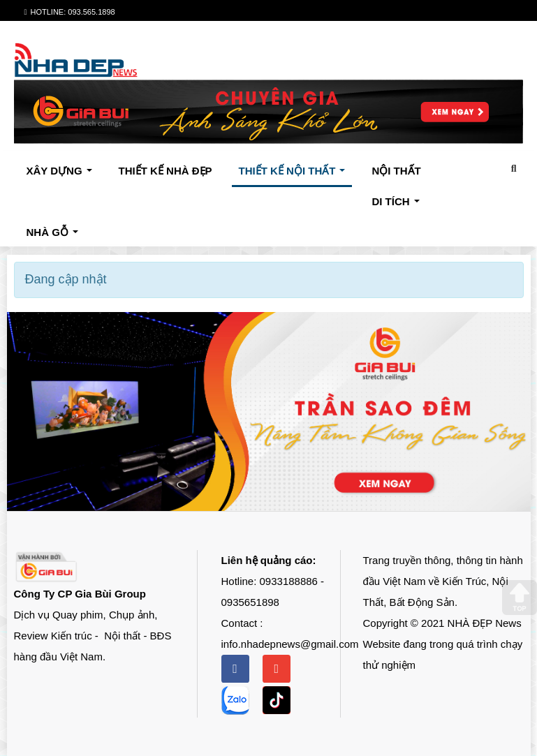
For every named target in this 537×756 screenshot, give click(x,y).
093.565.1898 (91, 12)
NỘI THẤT (396, 171)
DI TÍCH (398, 205)
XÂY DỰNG (62, 175)
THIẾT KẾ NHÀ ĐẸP (165, 171)
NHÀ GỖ (56, 236)
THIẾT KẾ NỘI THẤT (295, 175)
